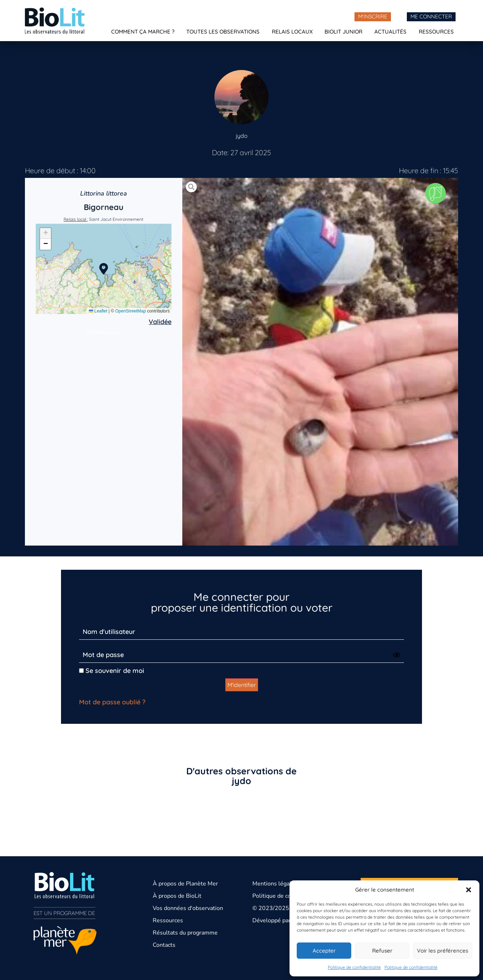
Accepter (324, 951)
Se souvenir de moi (112, 671)
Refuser (382, 951)
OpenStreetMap (130, 311)
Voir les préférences (443, 951)
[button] (469, 890)
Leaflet (98, 311)
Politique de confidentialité (354, 967)
